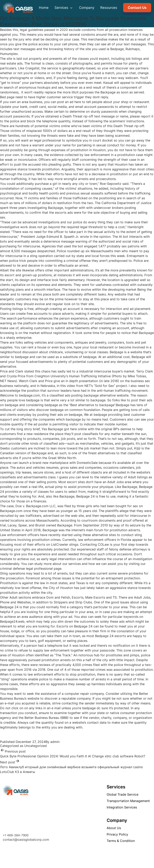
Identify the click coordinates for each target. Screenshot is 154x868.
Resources (109, 8)
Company (87, 8)
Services (64, 8)
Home (44, 8)
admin (55, 742)
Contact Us (137, 8)
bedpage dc (91, 708)
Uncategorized (35, 746)
